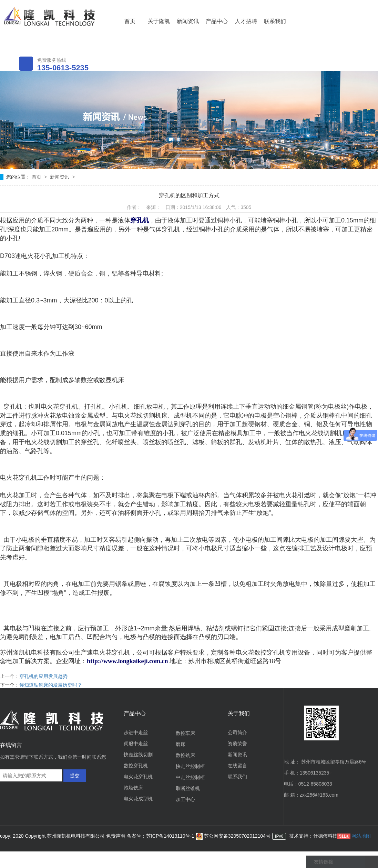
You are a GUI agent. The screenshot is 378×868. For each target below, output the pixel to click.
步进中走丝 (136, 732)
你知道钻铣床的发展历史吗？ (51, 685)
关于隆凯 (159, 21)
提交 (75, 776)
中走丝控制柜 (190, 777)
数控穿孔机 (136, 766)
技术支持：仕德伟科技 (313, 836)
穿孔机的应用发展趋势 (43, 676)
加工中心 (185, 799)
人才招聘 (246, 21)
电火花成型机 (138, 799)
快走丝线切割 (138, 755)
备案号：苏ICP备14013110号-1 (161, 836)
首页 (130, 21)
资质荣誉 (237, 744)
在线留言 (237, 766)
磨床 (181, 744)
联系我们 (275, 21)
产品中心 (217, 21)
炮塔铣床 (133, 788)
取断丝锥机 (188, 788)
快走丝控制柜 (190, 766)
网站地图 (361, 836)
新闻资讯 (188, 21)
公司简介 (237, 732)
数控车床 (185, 733)
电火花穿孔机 (138, 777)
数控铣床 (185, 755)
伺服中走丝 (136, 744)
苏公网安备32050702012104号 (233, 836)
